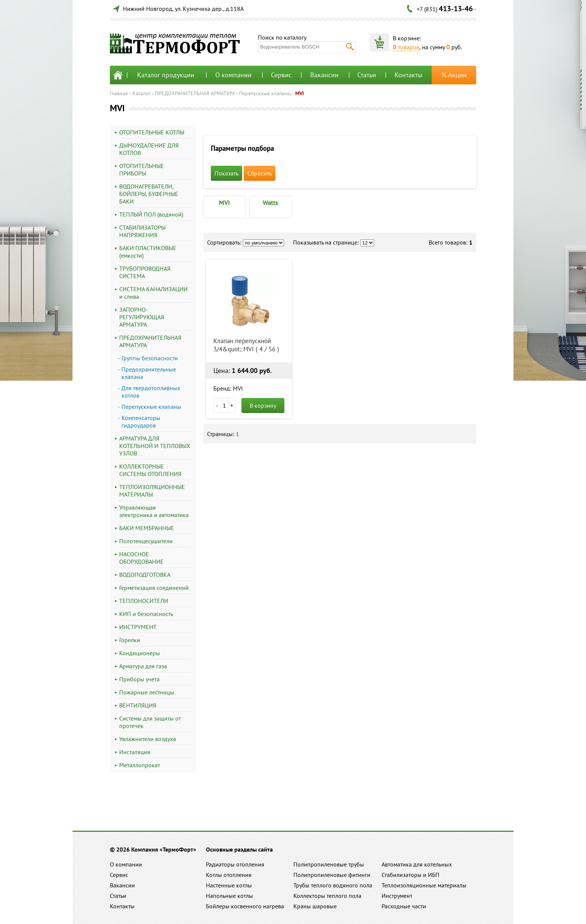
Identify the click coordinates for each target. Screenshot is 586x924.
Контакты (408, 75)
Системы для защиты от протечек (150, 722)
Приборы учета (139, 679)
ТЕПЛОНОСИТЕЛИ (144, 601)
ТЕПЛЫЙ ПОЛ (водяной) (151, 214)
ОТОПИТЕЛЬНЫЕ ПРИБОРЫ (142, 169)
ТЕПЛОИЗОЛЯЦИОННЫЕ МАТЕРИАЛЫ (152, 491)
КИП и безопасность (146, 614)
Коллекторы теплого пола (327, 896)
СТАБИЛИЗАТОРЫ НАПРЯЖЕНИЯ (142, 231)
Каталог (141, 93)
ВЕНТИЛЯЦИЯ (138, 705)
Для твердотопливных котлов (151, 392)
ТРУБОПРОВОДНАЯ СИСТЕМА (145, 272)
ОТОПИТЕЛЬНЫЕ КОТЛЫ (152, 132)
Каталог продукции (166, 75)
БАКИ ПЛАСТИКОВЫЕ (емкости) (148, 252)
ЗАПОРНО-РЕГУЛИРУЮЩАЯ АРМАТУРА (142, 317)
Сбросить (260, 173)
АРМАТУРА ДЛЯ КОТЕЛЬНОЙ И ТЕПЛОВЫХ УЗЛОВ (155, 446)
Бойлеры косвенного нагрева (245, 906)
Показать (226, 173)
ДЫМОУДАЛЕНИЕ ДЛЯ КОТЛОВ (149, 149)
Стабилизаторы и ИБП (411, 875)
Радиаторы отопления (235, 864)
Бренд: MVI (228, 388)
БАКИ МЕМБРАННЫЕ (147, 528)
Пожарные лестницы (147, 692)
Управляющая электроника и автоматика (154, 511)
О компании (233, 75)
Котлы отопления (229, 875)
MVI (300, 93)
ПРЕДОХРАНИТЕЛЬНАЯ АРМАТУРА (195, 93)
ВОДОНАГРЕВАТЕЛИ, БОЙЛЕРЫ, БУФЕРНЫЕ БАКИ (149, 194)
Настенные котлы (229, 885)
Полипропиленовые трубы (329, 864)
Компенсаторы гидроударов (141, 421)
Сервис (281, 75)
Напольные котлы (229, 896)
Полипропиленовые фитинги (332, 875)
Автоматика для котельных (417, 864)
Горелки (130, 640)
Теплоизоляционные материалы (424, 885)
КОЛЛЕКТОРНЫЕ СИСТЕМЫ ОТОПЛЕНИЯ (150, 470)
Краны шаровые (315, 906)
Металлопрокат (140, 765)
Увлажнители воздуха (148, 739)
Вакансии (324, 75)
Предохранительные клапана (149, 373)
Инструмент (397, 896)
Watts (270, 203)
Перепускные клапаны (265, 93)
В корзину (263, 405)
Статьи (367, 75)
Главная (119, 93)
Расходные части (404, 906)
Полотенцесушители (146, 541)
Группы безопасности (150, 358)
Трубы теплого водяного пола (333, 885)
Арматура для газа (143, 666)
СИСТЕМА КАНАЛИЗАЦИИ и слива (153, 293)
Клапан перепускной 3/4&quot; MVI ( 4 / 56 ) (246, 345)
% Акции (454, 75)
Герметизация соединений (154, 588)
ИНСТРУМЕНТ (138, 627)
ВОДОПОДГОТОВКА (145, 575)
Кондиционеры (140, 653)
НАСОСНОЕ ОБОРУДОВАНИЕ (141, 558)
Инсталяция (135, 752)
